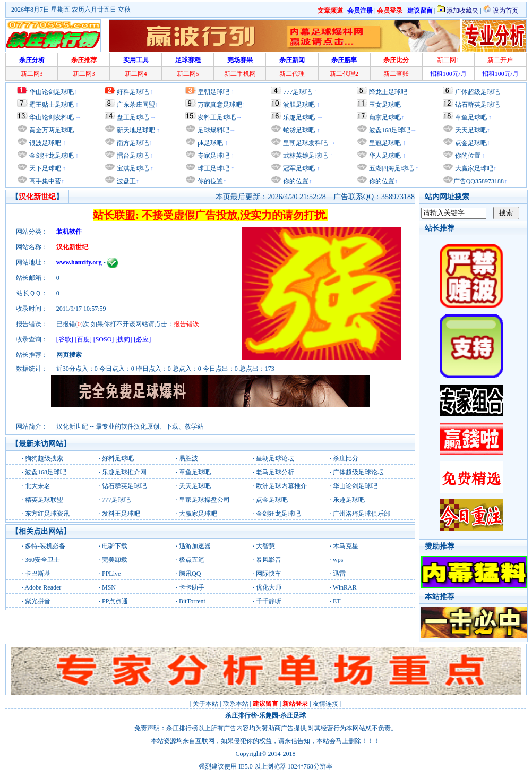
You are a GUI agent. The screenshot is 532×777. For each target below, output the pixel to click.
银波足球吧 (45, 143)
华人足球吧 (384, 156)
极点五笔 (192, 560)
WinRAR (345, 587)
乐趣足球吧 (299, 117)
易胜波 (188, 458)
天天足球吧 (470, 130)
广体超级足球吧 (477, 92)
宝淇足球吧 (133, 168)
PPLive (111, 574)
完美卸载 (115, 560)
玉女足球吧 (385, 105)
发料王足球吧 (217, 117)
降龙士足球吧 (388, 92)
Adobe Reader (43, 587)
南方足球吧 (132, 143)
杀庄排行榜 (241, 715)
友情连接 (325, 704)
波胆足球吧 (299, 105)
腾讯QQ (190, 574)
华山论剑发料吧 (52, 117)
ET (337, 601)
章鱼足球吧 (471, 117)
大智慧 (265, 546)
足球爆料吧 (213, 130)
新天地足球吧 (135, 130)
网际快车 (269, 574)
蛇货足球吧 (300, 130)
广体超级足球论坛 (358, 472)
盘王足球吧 (133, 117)
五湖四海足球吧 (391, 168)
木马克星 (346, 546)
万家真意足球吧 (220, 105)
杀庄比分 (346, 458)
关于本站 (205, 704)
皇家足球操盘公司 (204, 500)
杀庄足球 (293, 715)
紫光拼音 (38, 601)
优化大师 (269, 587)
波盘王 (126, 181)
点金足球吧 (470, 143)
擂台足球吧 (132, 156)
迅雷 (339, 574)
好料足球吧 (133, 92)
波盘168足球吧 (390, 130)
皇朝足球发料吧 (304, 143)
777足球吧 (297, 92)
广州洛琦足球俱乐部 (362, 514)
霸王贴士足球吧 (52, 105)
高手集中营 (44, 181)
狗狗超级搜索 (44, 458)
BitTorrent (192, 601)
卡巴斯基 (38, 574)
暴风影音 (269, 560)
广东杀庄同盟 (136, 105)
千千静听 (269, 601)
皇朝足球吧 (213, 92)
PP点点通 (115, 601)
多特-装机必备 (45, 546)
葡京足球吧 (385, 117)
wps (338, 560)
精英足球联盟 (44, 500)
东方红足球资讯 (47, 514)
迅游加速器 (195, 546)
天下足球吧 (44, 168)
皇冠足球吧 (384, 143)
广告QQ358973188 (479, 181)
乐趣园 (269, 715)
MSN (109, 587)
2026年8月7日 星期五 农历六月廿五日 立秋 (71, 10)
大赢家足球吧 (473, 168)
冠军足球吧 (298, 168)
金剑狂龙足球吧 (51, 156)
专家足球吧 (213, 156)
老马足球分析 (275, 472)
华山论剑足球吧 (52, 92)
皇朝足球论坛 (275, 458)
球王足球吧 (213, 168)
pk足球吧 (209, 143)
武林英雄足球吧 (304, 156)
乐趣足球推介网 (124, 472)
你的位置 (209, 181)
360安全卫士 (42, 560)
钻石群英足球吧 (477, 105)
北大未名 (38, 486)
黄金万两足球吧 (52, 130)
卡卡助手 (192, 587)
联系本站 (236, 704)
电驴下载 (115, 546)
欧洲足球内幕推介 (281, 486)
